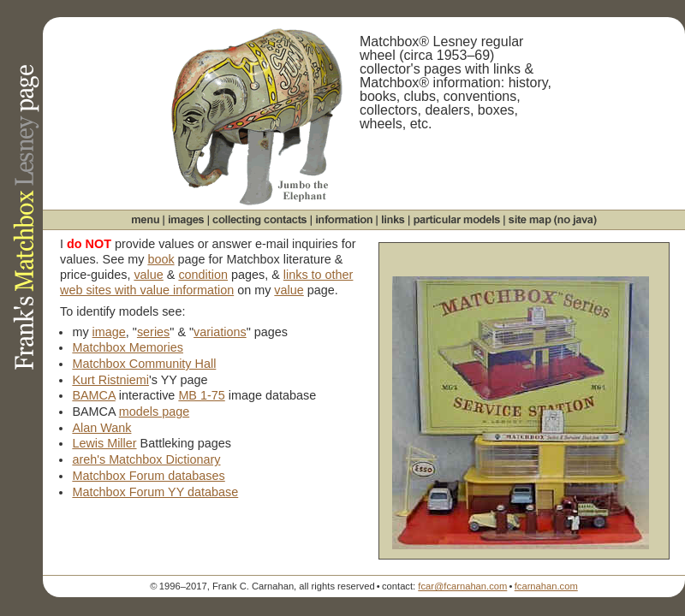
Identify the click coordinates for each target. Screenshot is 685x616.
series (153, 332)
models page (154, 412)
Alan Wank (101, 428)
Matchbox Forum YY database (155, 492)
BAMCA (93, 395)
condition (203, 275)
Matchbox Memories (128, 347)
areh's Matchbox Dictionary (146, 459)
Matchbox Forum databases (148, 476)
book (161, 259)
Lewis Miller (104, 443)
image (109, 332)
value (148, 275)
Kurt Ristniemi (110, 380)
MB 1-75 (201, 395)
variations (220, 332)
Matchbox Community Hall (144, 364)
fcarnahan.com (546, 586)
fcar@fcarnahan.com (462, 586)
